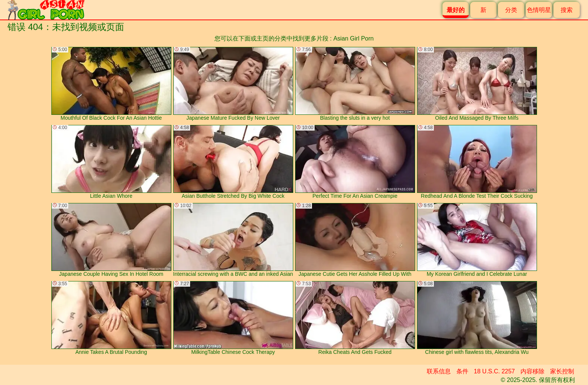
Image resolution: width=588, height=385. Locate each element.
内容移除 (532, 371)
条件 (462, 371)
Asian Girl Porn (354, 38)
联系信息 (439, 371)
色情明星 (539, 10)
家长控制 (562, 371)
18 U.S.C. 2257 (494, 371)
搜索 (567, 10)
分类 (511, 10)
